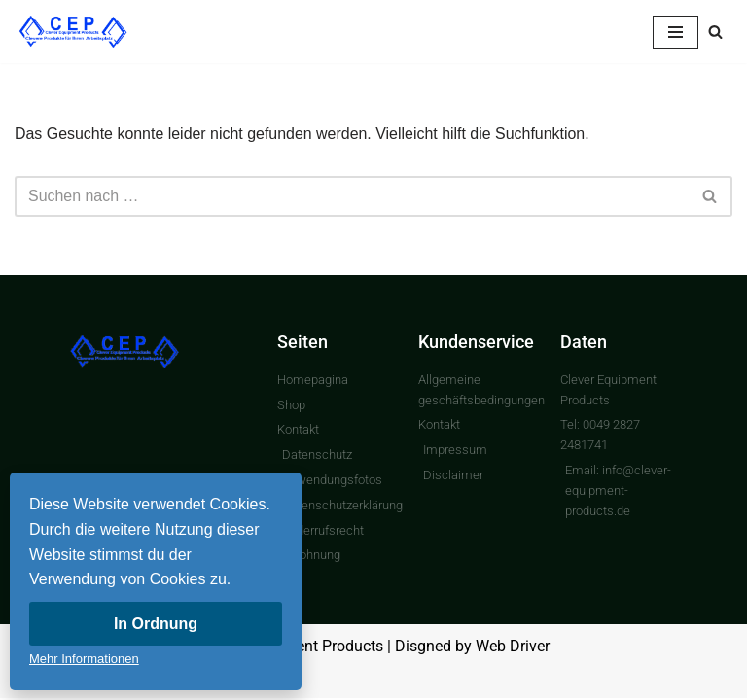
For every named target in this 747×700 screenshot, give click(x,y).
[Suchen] (715, 32)
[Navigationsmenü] (676, 32)
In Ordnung (156, 624)
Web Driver (513, 648)
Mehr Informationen (84, 659)
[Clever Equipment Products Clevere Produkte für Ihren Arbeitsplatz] (73, 32)
